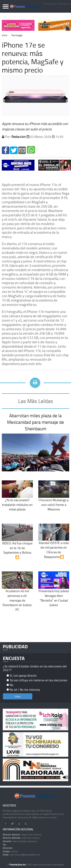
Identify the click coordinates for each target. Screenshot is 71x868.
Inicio (5, 35)
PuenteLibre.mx (18, 865)
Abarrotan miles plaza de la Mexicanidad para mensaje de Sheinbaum (35, 422)
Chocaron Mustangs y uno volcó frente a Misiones (54, 499)
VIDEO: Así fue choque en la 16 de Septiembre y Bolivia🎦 (17, 544)
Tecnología (17, 35)
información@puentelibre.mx (21, 855)
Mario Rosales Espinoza (20, 841)
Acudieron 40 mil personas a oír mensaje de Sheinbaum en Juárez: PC (17, 595)
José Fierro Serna (21, 838)
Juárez (10, 851)
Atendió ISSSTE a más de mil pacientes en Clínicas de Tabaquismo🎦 (54, 544)
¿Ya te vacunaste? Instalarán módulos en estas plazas (17, 499)
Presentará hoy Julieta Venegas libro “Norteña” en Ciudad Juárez (54, 592)
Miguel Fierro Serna (22, 835)
